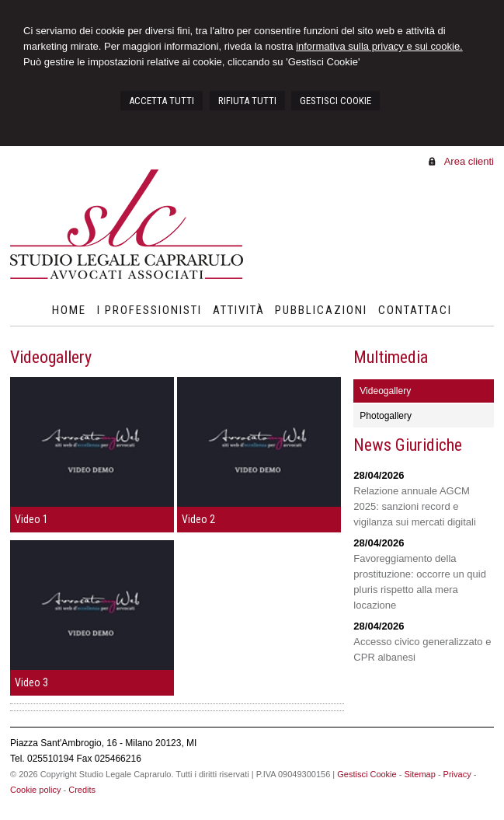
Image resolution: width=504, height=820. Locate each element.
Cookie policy (35, 790)
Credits (82, 790)
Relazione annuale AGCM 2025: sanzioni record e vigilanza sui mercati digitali (415, 506)
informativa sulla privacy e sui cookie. (379, 46)
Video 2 (198, 519)
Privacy (457, 774)
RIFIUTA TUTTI (247, 101)
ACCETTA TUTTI (162, 101)
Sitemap (419, 774)
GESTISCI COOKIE (335, 101)
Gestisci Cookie (367, 774)
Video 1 (31, 519)
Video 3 (31, 682)
